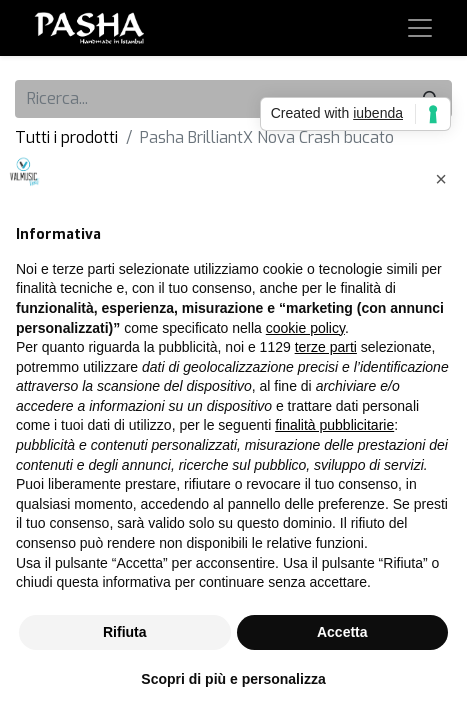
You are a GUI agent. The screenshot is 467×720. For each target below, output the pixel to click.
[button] (441, 179)
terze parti (326, 347)
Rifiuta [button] (125, 632)
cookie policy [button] (305, 328)
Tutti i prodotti (66, 137)
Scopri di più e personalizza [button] (233, 679)
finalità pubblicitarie (334, 425)
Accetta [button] (342, 632)
